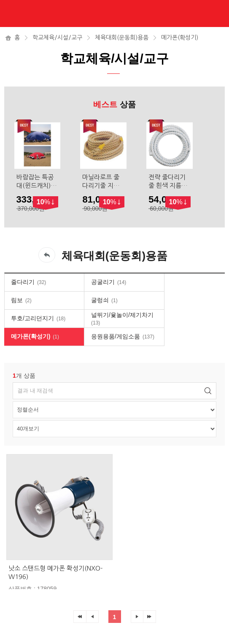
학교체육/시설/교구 (57, 38)
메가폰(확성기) (180, 38)
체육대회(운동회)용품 (122, 38)
